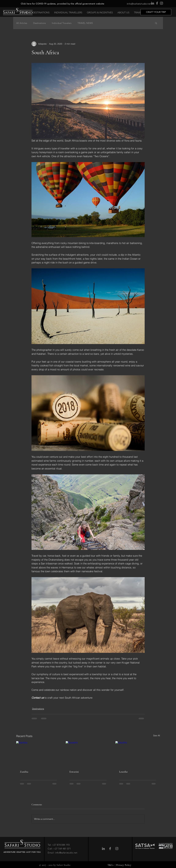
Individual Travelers (62, 23)
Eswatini (74, 772)
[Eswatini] (88, 754)
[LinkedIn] (153, 3)
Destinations (39, 23)
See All (157, 736)
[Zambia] (38, 754)
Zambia (24, 772)
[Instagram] (161, 3)
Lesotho (123, 772)
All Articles (22, 23)
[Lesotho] (138, 754)
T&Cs (111, 865)
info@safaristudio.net (139, 4)
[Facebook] (157, 3)
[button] (41, 13)
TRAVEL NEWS (85, 23)
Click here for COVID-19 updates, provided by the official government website (63, 4)
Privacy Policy (124, 865)
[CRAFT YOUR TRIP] (156, 12)
